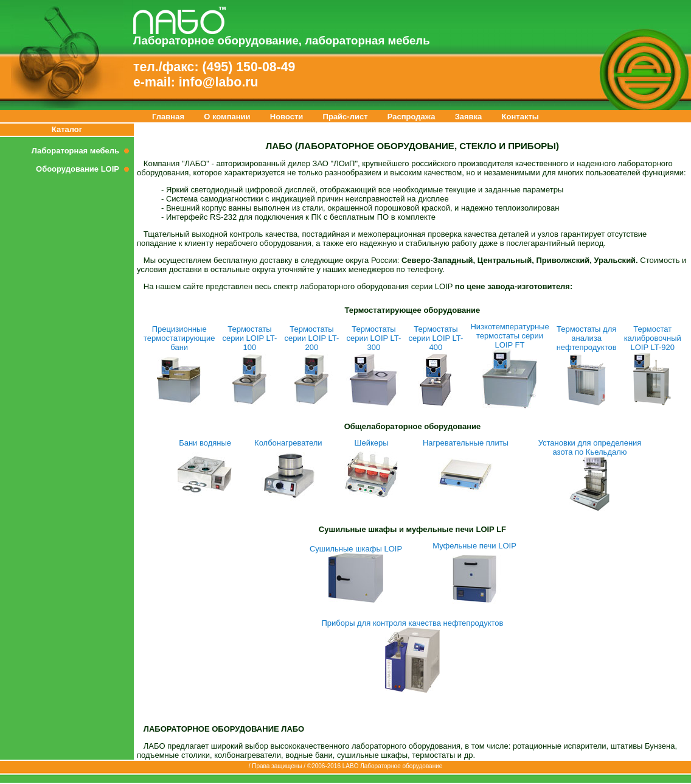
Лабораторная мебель (83, 151)
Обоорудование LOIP (85, 169)
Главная (168, 117)
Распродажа (411, 117)
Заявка (469, 117)
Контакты (520, 117)
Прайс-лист (345, 117)
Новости (287, 117)
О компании (227, 117)
